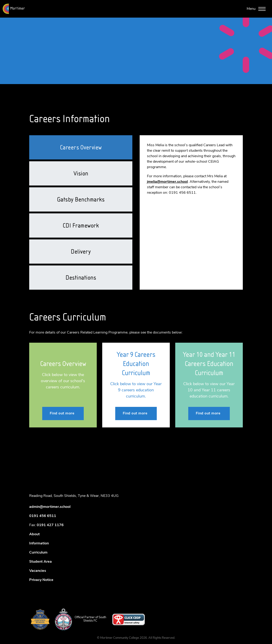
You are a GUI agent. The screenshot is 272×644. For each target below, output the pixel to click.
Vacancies (38, 571)
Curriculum (38, 553)
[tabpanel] (191, 169)
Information (39, 543)
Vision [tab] (81, 173)
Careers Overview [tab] (81, 147)
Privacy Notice (41, 580)
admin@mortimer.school (50, 507)
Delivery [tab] (81, 252)
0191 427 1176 (50, 525)
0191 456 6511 (43, 516)
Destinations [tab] (81, 278)
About (34, 534)
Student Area (41, 562)
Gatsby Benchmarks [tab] (81, 199)
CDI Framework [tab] (81, 225)
